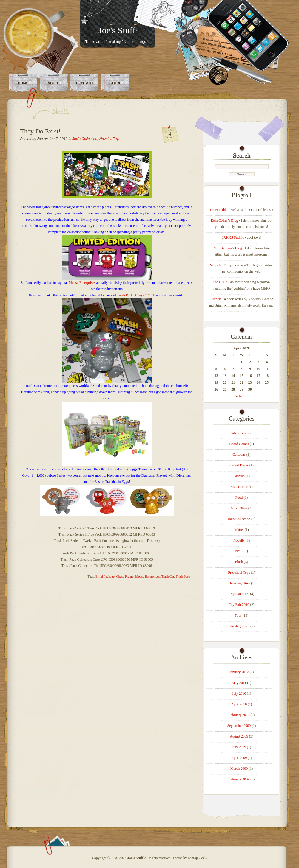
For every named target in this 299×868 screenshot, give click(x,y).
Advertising (239, 433)
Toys (117, 139)
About (54, 83)
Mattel (239, 530)
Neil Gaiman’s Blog (228, 248)
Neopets (215, 265)
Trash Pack (125, 295)
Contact (85, 83)
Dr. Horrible (219, 210)
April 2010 (239, 704)
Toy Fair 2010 (239, 605)
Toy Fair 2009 (239, 594)
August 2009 (239, 736)
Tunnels (215, 299)
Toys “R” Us (146, 295)
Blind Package (105, 576)
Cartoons (239, 455)
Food (239, 497)
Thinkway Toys (239, 583)
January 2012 (239, 672)
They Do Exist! (41, 131)
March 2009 (239, 769)
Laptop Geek (197, 858)
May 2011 (239, 683)
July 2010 (239, 693)
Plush (239, 562)
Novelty (105, 139)
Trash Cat (168, 576)
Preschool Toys (239, 573)
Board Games (239, 444)
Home (23, 83)
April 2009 (239, 758)
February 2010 (239, 715)
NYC (239, 551)
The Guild (220, 282)
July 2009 (239, 747)
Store (115, 83)
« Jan (240, 396)
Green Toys (239, 508)
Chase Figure (125, 576)
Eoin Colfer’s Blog (225, 220)
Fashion (239, 476)
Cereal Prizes (239, 465)
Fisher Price (239, 487)
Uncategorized (239, 626)
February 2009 (239, 779)
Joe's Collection (85, 139)
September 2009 (239, 726)
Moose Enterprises (82, 283)
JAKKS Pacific (233, 237)
